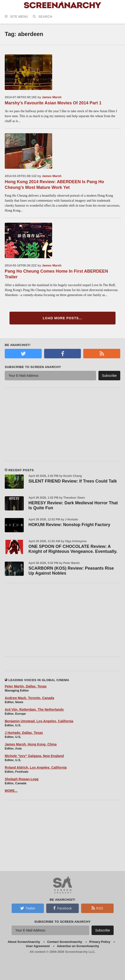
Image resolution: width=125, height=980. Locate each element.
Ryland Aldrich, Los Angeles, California (36, 767)
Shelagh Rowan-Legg (22, 779)
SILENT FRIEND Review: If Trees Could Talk (73, 481)
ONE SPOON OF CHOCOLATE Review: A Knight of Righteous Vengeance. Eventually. (73, 549)
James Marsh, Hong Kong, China (31, 744)
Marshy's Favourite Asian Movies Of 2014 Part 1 (53, 103)
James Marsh (52, 97)
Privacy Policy (100, 942)
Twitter (28, 908)
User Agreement (38, 946)
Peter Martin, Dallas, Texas (26, 686)
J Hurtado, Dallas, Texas (24, 733)
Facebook (62, 908)
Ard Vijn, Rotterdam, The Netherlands (34, 710)
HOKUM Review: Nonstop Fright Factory (69, 525)
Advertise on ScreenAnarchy (78, 946)
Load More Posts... (62, 318)
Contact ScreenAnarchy (65, 942)
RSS (97, 908)
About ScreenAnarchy (24, 942)
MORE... (11, 791)
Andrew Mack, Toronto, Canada (29, 698)
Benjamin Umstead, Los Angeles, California (39, 721)
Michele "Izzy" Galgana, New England (34, 756)
